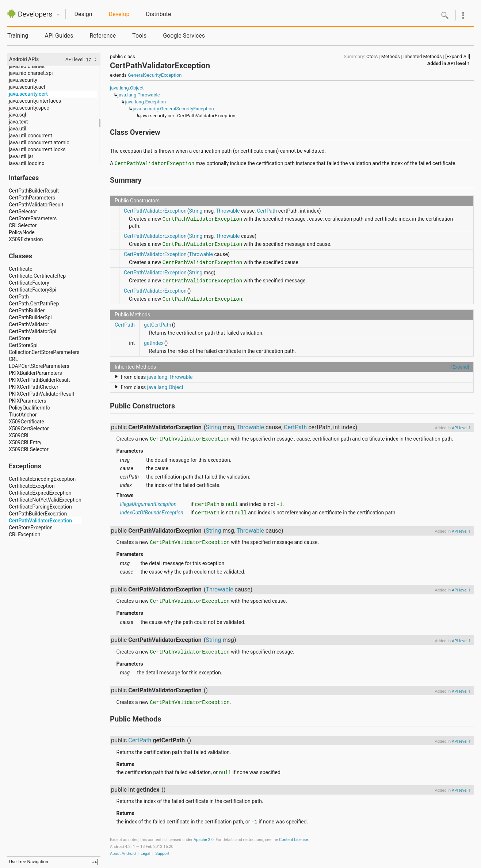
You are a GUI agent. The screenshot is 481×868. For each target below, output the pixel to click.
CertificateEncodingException (42, 479)
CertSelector (23, 212)
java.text (18, 122)
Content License (293, 840)
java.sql (17, 115)
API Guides (59, 36)
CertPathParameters (32, 198)
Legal (146, 854)
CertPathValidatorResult (36, 205)
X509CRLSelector (29, 449)
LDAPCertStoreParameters (39, 366)
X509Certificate (26, 422)
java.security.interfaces (35, 101)
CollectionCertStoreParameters (44, 352)
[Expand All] (458, 56)
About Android (123, 854)
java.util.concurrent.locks (37, 149)
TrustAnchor (23, 415)
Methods (391, 56)
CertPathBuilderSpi (30, 317)
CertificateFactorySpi (33, 290)
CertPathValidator (29, 324)
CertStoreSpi (23, 345)
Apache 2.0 (204, 840)
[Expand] (460, 367)
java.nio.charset (27, 66)
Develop (119, 14)
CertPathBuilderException (38, 514)
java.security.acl (27, 87)
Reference (103, 36)
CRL (13, 359)
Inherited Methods (422, 56)
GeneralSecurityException (155, 75)
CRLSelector (23, 225)
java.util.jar (21, 156)
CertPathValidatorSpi (33, 331)
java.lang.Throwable (139, 95)
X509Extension (26, 239)
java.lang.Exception (146, 102)
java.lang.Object (127, 88)
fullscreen (94, 862)
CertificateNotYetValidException (45, 500)
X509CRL (19, 435)
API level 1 (459, 63)
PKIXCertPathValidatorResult (42, 394)
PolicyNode (22, 232)
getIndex (154, 343)
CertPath (19, 297)
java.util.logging (27, 163)
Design (83, 14)
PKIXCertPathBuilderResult (39, 380)
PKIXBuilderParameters (35, 373)
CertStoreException (31, 528)
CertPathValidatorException (40, 521)
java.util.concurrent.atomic (39, 142)
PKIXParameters (27, 401)
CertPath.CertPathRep (34, 304)
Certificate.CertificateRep (37, 276)
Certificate (20, 269)
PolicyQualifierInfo (30, 408)
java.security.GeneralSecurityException (173, 109)
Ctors (372, 56)
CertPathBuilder (27, 311)
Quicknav (58, 15)
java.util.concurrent (30, 136)
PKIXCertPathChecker (34, 387)
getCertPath (158, 325)
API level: (76, 59)
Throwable (228, 211)
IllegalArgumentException (148, 504)
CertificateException (32, 486)
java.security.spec (29, 108)
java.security (23, 80)
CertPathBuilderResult (34, 191)
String (196, 211)
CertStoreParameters (33, 218)
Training (18, 36)
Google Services (184, 36)
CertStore (20, 338)
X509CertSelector (29, 429)
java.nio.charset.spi (31, 73)
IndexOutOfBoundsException (152, 513)
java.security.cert (28, 94)
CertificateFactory (29, 283)
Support (162, 854)
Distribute (159, 14)
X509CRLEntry (25, 442)
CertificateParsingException (40, 507)
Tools (139, 36)
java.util (18, 129)
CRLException (24, 534)
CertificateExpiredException (40, 493)
